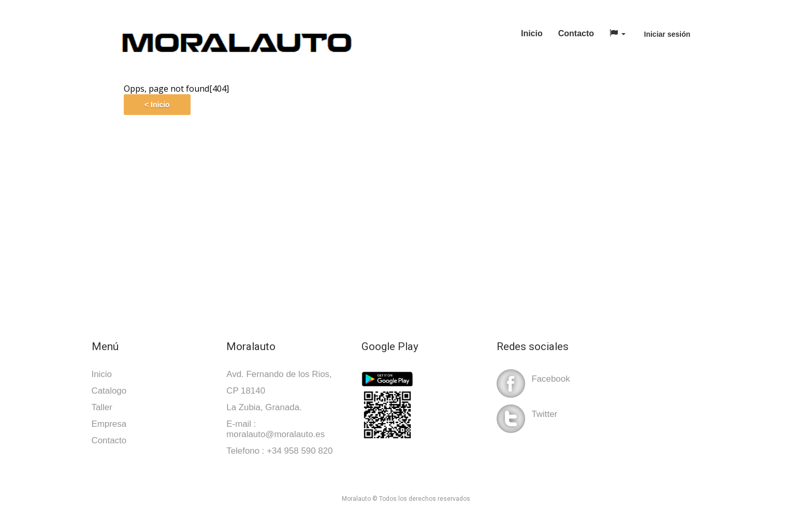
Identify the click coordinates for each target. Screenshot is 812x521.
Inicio (532, 33)
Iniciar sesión (667, 34)
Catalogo (109, 391)
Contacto (576, 33)
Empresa (109, 424)
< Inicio (157, 105)
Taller (102, 407)
